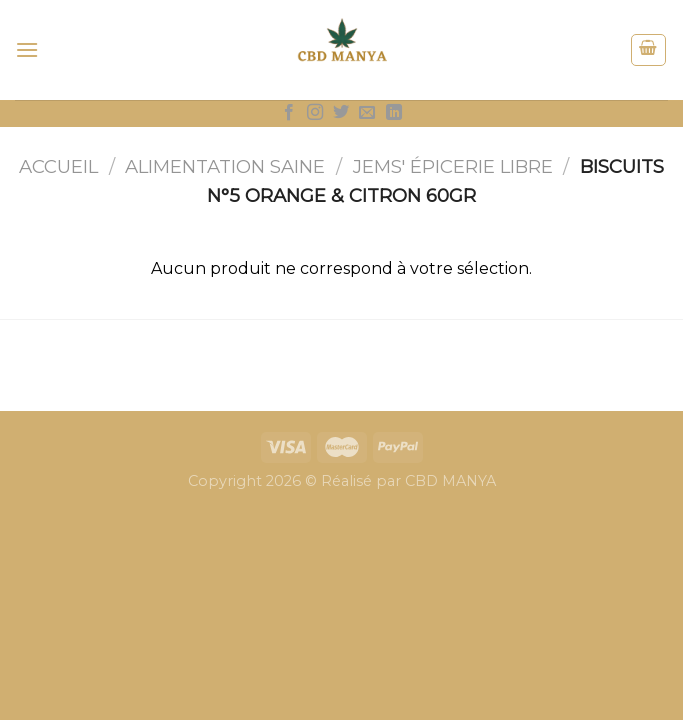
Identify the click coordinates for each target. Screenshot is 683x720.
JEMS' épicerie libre (453, 166)
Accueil (58, 166)
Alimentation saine (225, 166)
